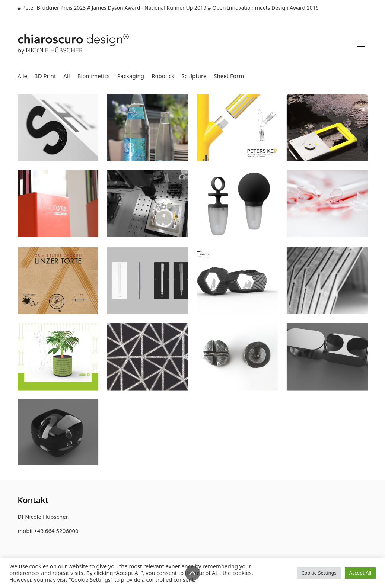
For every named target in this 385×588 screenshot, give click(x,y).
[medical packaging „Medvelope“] (327, 203)
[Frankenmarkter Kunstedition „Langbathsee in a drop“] (148, 128)
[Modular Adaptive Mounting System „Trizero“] (327, 128)
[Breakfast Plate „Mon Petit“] (148, 203)
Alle (22, 76)
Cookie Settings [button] (319, 573)
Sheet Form (229, 76)
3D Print (45, 76)
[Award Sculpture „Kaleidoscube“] (58, 203)
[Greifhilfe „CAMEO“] (237, 203)
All (66, 76)
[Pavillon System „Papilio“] (237, 285)
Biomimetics (94, 76)
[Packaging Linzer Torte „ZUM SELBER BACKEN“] (58, 285)
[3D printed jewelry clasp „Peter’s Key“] (237, 128)
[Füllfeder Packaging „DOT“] (148, 285)
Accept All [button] (360, 573)
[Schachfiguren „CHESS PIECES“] (237, 361)
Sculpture (194, 76)
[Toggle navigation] (361, 44)
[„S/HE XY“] (58, 128)
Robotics (163, 76)
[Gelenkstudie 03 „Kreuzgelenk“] (327, 361)
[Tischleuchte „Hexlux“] (148, 361)
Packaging (131, 76)
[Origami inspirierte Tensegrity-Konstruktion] (327, 285)
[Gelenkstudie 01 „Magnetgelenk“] (58, 437)
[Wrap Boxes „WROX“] (58, 361)
